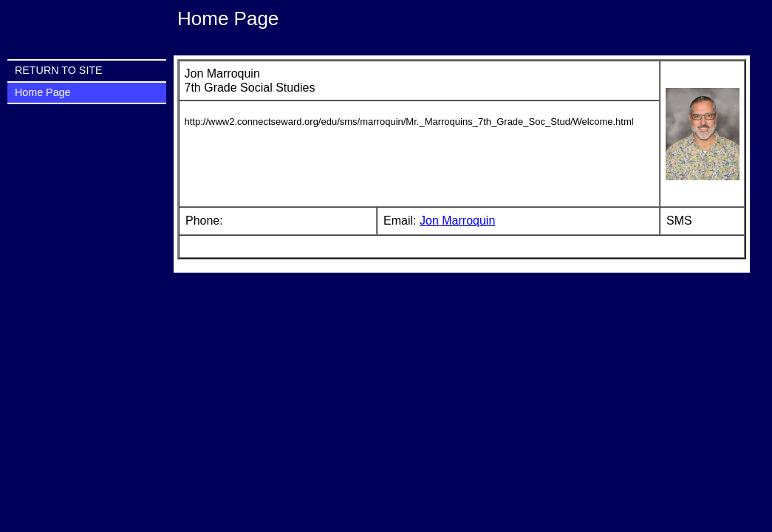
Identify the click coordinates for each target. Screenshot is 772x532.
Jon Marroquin (457, 221)
